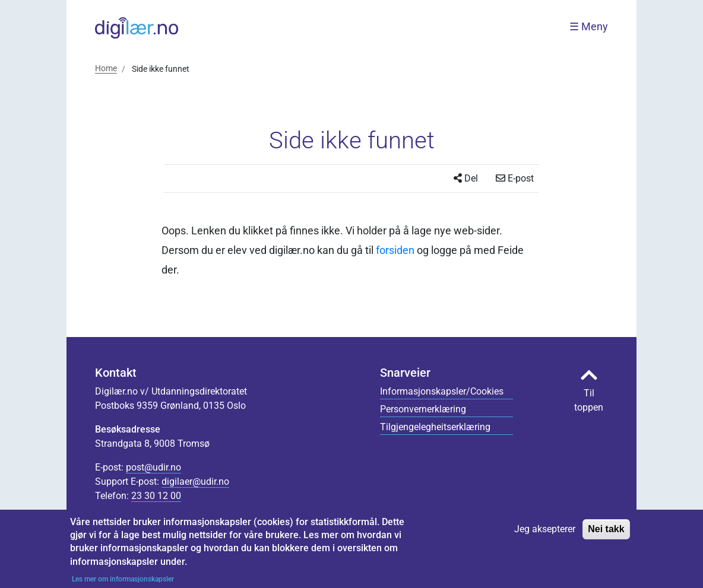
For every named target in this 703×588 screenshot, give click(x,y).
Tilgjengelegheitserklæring (435, 427)
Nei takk (606, 534)
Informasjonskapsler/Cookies (442, 391)
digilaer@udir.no (195, 481)
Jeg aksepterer (545, 534)
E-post (515, 178)
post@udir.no (153, 467)
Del (466, 178)
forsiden (395, 250)
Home (106, 68)
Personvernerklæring (423, 409)
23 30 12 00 (156, 496)
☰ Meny (589, 27)
